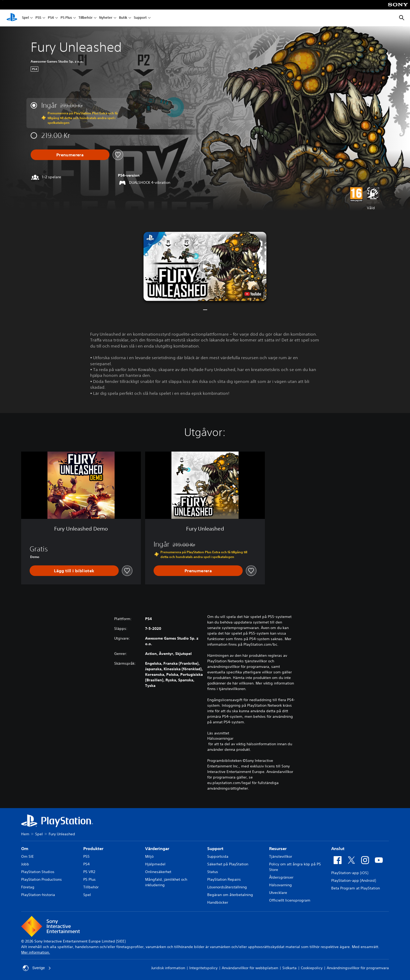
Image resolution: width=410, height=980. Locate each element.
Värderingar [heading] (157, 848)
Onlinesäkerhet (158, 872)
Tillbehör (86, 18)
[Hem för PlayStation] (12, 18)
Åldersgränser (281, 877)
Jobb (25, 864)
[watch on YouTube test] (253, 294)
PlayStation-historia (38, 895)
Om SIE (27, 856)
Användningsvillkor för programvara (358, 968)
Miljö (149, 856)
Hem (25, 834)
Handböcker (218, 902)
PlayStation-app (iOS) (350, 873)
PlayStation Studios (38, 872)
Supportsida (218, 856)
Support (140, 18)
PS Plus (66, 18)
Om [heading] (25, 848)
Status (213, 872)
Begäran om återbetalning (230, 895)
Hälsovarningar (220, 738)
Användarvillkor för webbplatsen (250, 968)
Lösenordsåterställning (227, 887)
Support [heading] (215, 848)
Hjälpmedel (155, 864)
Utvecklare (278, 893)
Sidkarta (289, 968)
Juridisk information (168, 968)
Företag (28, 887)
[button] (205, 266)
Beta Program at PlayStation (356, 888)
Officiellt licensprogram (290, 900)
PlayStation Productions (42, 879)
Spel (25, 18)
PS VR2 (89, 872)
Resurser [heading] (278, 848)
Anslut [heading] (338, 848)
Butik (123, 18)
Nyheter (106, 18)
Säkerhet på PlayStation (228, 864)
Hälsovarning (280, 885)
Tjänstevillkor (281, 856)
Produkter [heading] (93, 848)
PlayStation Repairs (224, 879)
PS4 (51, 18)
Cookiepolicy (312, 968)
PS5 (38, 18)
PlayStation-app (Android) (354, 880)
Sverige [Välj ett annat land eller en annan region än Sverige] (37, 968)
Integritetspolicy (203, 968)
